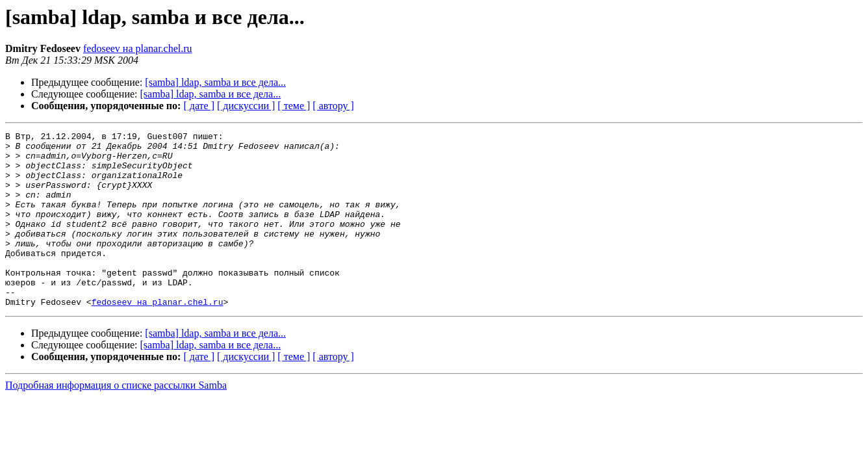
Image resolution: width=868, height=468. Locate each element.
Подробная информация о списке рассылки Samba (116, 420)
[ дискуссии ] (246, 106)
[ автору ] (333, 106)
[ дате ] (199, 106)
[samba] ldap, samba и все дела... (215, 82)
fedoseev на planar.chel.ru (138, 48)
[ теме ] (294, 106)
